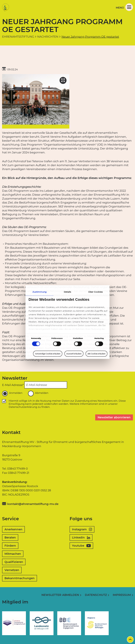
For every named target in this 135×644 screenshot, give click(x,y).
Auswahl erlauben (74, 354)
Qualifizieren (14, 562)
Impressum (122, 595)
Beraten (10, 537)
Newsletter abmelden (60, 595)
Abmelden (38, 394)
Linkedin (81, 537)
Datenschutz (96, 595)
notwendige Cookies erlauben (48, 354)
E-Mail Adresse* (13, 385)
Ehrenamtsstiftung (18, 37)
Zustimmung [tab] (40, 292)
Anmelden (12, 394)
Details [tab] (68, 292)
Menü (124, 7)
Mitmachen (13, 554)
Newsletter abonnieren (114, 417)
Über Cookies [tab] (96, 292)
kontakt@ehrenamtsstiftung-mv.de (33, 504)
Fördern (10, 546)
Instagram (82, 529)
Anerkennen (13, 529)
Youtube (81, 546)
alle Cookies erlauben (96, 354)
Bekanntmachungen (20, 578)
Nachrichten (48, 37)
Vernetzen (12, 570)
